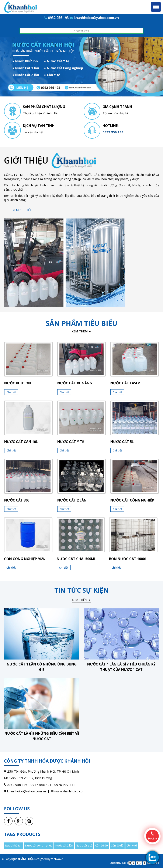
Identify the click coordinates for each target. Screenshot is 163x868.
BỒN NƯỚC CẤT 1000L (128, 559)
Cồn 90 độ (117, 845)
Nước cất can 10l (21, 442)
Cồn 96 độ (101, 845)
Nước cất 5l (122, 442)
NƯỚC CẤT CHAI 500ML (76, 559)
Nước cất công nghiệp (132, 500)
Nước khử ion (18, 383)
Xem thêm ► (82, 331)
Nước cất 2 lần (72, 500)
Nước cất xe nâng (75, 383)
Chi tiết (11, 392)
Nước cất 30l (17, 500)
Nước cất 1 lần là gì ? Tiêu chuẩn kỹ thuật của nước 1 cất (121, 667)
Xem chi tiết (22, 210)
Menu (156, 7)
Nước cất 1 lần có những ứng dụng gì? (42, 667)
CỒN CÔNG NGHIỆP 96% (24, 559)
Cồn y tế (132, 845)
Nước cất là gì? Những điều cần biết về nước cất (42, 736)
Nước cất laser (125, 383)
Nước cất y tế (71, 442)
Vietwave (57, 859)
